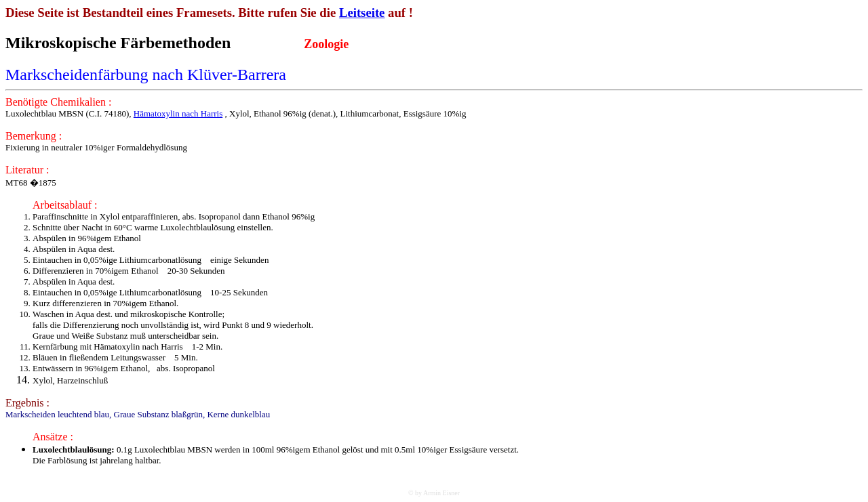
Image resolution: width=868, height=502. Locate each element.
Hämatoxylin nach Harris (178, 113)
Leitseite (362, 13)
